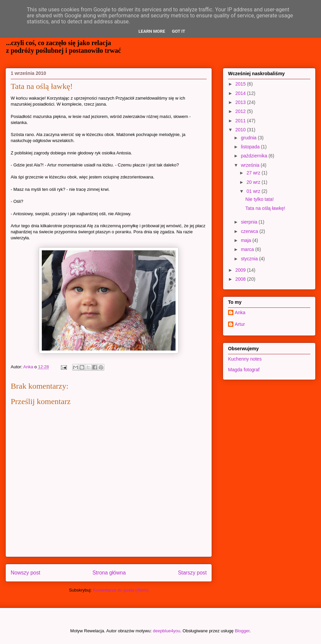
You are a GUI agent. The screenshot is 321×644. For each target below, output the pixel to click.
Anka (240, 312)
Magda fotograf (244, 370)
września (251, 165)
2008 (241, 279)
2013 (241, 102)
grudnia (249, 138)
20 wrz (254, 182)
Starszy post (192, 573)
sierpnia (250, 222)
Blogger (242, 631)
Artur (240, 324)
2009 (241, 270)
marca (248, 249)
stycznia (250, 259)
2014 (241, 93)
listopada (251, 147)
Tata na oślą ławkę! (265, 208)
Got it (179, 31)
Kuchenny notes (245, 359)
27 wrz (254, 173)
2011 (241, 121)
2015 (241, 84)
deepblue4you (167, 631)
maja (246, 240)
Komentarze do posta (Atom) (121, 590)
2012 (241, 111)
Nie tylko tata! (260, 199)
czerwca (250, 231)
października (255, 156)
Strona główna (109, 573)
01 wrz (254, 191)
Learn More (152, 31)
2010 (241, 130)
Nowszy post (25, 573)
